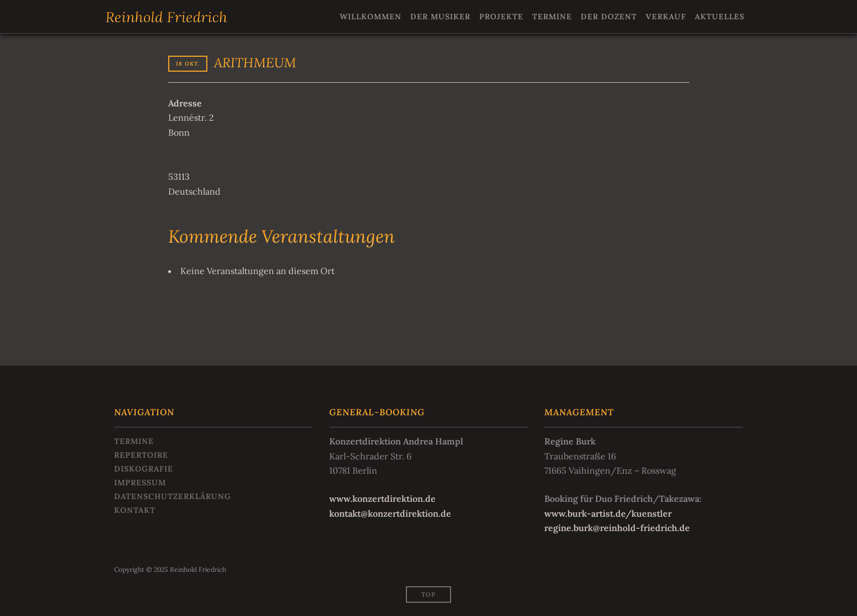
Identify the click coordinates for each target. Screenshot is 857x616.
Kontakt (135, 510)
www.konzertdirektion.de (382, 499)
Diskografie (144, 469)
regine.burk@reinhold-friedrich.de (617, 528)
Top (429, 594)
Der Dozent (609, 17)
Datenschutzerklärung (173, 496)
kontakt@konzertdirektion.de (390, 513)
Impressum (140, 483)
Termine (552, 17)
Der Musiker (440, 17)
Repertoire (141, 455)
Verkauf (666, 17)
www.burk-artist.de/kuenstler (608, 513)
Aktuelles (720, 17)
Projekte (501, 17)
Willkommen (371, 17)
